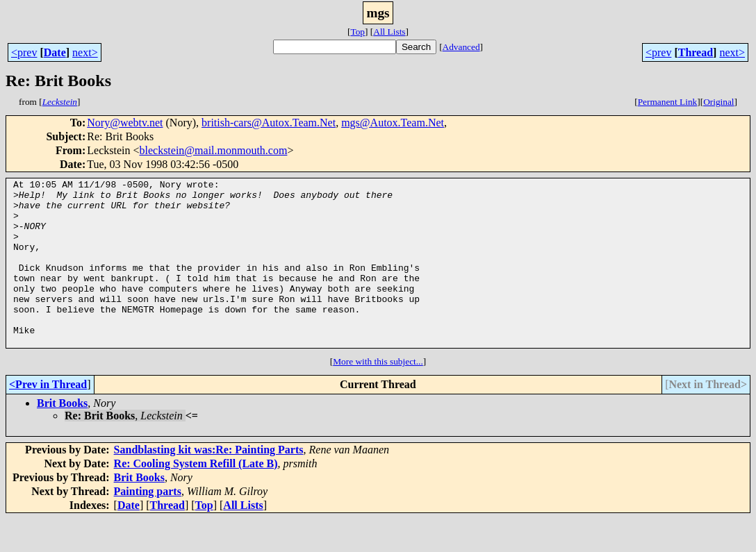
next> (85, 52)
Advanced (461, 47)
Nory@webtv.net (125, 123)
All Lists (389, 32)
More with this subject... (378, 395)
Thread (696, 52)
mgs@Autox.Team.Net (393, 123)
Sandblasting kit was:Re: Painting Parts (209, 483)
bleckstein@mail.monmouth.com (213, 150)
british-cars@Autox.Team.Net (269, 123)
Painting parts (148, 525)
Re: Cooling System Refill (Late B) (196, 497)
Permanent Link (668, 102)
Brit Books (62, 436)
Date (55, 52)
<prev (24, 52)
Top (358, 32)
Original (718, 102)
